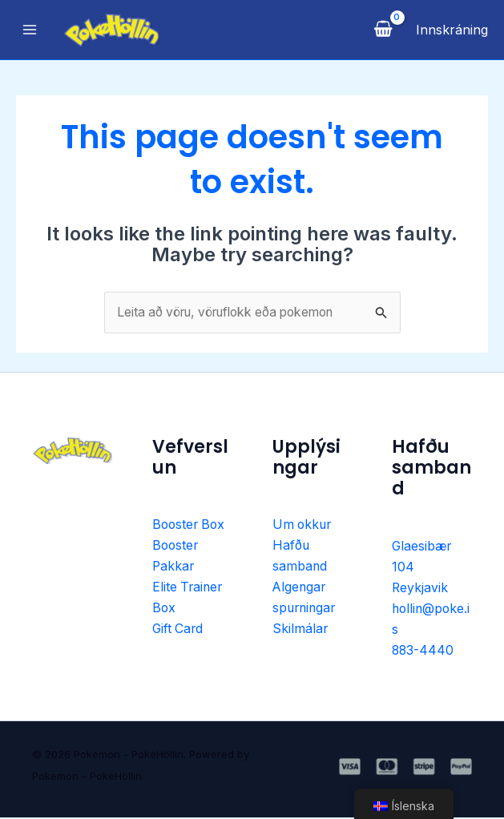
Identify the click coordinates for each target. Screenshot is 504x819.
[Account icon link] (452, 30)
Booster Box (190, 526)
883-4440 (423, 652)
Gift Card (179, 631)
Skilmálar (300, 631)
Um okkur (303, 526)
